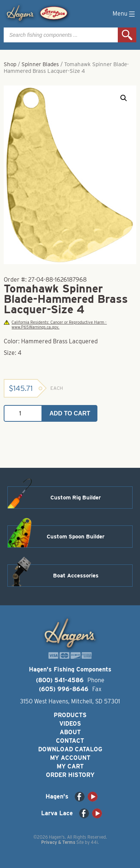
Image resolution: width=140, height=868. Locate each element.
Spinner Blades (40, 64)
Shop (10, 64)
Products (70, 715)
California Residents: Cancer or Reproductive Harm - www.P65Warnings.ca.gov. (55, 325)
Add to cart (70, 413)
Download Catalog (70, 749)
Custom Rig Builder (76, 498)
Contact (70, 741)
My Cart (70, 766)
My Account (70, 758)
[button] (124, 98)
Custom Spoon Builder (76, 537)
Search (127, 35)
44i (94, 842)
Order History (70, 775)
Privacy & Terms (58, 842)
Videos (70, 724)
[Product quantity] (23, 413)
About (70, 732)
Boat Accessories (76, 576)
